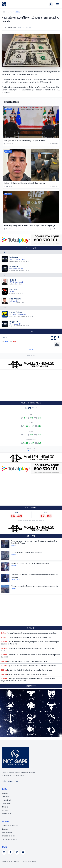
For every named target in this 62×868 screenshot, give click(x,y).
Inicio (3, 12)
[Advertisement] (31, 385)
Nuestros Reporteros (9, 836)
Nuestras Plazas (7, 832)
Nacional (10, 12)
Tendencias (5, 810)
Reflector (5, 807)
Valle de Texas (6, 814)
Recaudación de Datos (9, 839)
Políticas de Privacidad (10, 781)
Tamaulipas (6, 797)
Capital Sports (6, 803)
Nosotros (5, 829)
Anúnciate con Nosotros (10, 826)
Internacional (6, 800)
